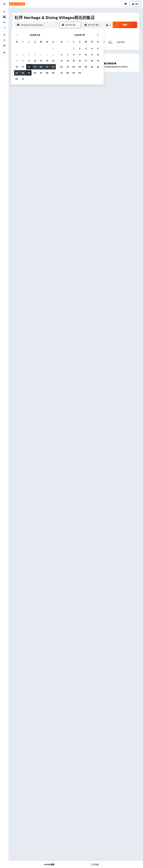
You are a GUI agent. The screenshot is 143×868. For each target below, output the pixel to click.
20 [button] (41, 67)
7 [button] (47, 55)
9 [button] (17, 61)
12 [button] (35, 61)
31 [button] (23, 79)
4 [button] (29, 55)
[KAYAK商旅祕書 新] (4, 45)
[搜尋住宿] (4, 17)
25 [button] (29, 73)
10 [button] (23, 61)
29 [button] (53, 73)
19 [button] (35, 67)
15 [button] (53, 61)
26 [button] (35, 73)
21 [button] (47, 67)
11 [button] (29, 61)
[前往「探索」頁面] (4, 35)
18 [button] (29, 67)
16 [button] (17, 67)
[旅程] (4, 53)
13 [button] (41, 61)
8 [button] (53, 55)
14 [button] (47, 61)
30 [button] (17, 79)
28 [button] (47, 73)
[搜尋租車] (4, 22)
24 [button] (23, 73)
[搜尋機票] (4, 12)
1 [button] (53, 49)
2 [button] (17, 55)
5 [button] (35, 55)
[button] (4, 4)
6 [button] (41, 55)
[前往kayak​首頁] (17, 4)
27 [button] (41, 73)
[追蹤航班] (4, 40)
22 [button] (53, 67)
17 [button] (23, 67)
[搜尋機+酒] (4, 28)
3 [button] (23, 55)
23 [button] (17, 73)
